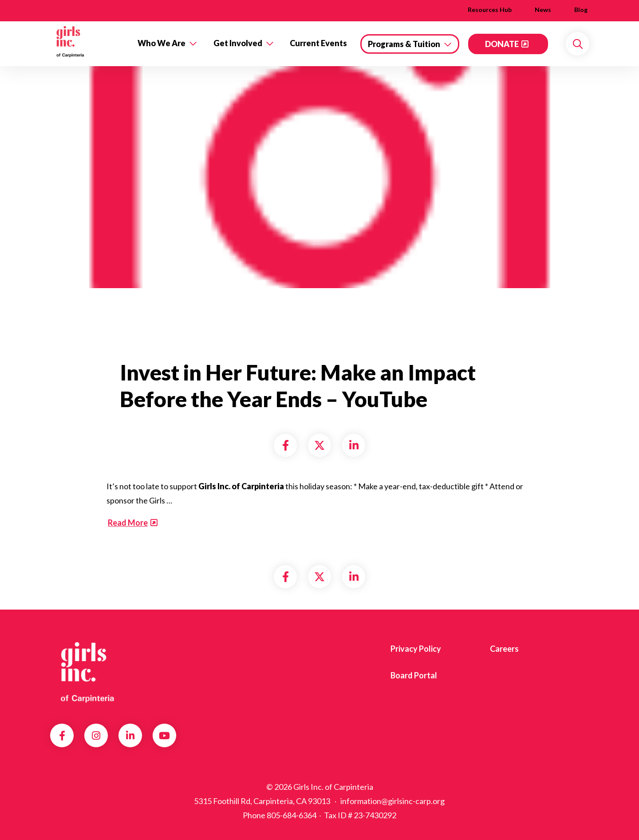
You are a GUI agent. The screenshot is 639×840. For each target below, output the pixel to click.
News (543, 10)
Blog (581, 10)
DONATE (502, 44)
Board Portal (414, 675)
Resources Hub (490, 10)
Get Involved (238, 43)
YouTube (164, 736)
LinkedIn (130, 736)
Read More (128, 523)
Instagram (96, 736)
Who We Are (162, 43)
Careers (504, 649)
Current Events (318, 43)
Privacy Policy (416, 649)
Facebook (62, 736)
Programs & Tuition (404, 44)
